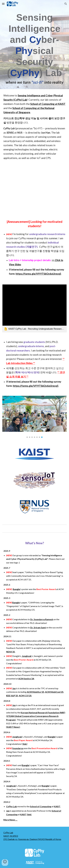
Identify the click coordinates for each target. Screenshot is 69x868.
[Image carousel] (34, 417)
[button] (3, 4)
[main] (34, 48)
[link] (34, 308)
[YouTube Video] (34, 190)
